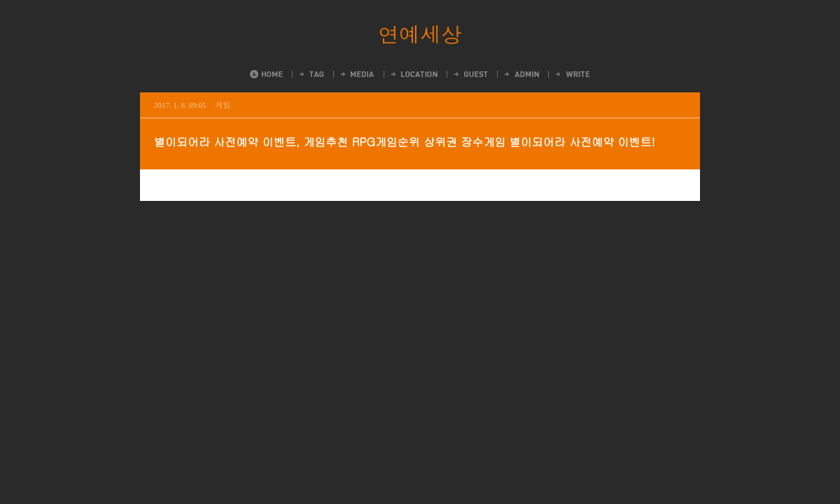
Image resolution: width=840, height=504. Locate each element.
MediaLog (357, 74)
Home (266, 74)
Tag (311, 74)
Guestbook (470, 74)
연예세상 (420, 34)
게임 (223, 105)
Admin (521, 74)
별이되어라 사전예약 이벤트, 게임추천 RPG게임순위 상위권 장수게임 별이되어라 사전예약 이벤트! (405, 142)
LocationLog (413, 74)
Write (572, 74)
